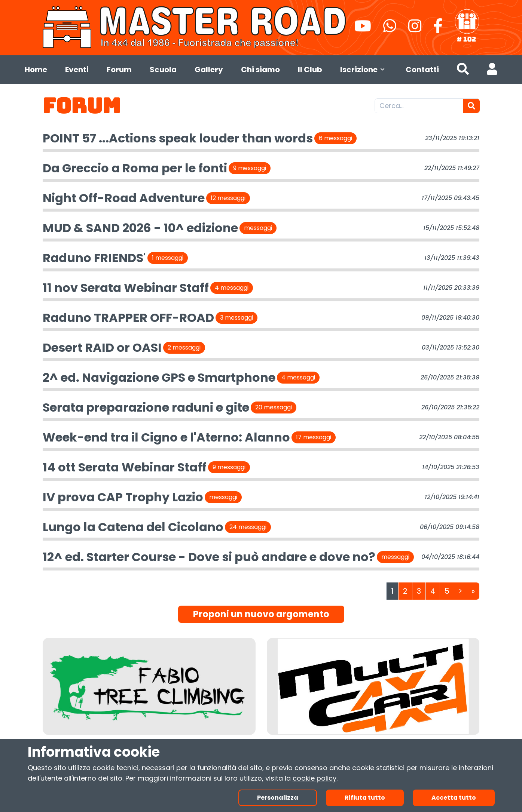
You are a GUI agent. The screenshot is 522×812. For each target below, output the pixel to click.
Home (36, 70)
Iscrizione (364, 70)
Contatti (422, 70)
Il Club (310, 70)
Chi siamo (260, 70)
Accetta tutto (454, 798)
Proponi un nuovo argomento (261, 614)
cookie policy (315, 778)
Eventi (77, 70)
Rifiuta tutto (365, 798)
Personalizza (278, 798)
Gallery (209, 70)
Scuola (163, 70)
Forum (119, 70)
